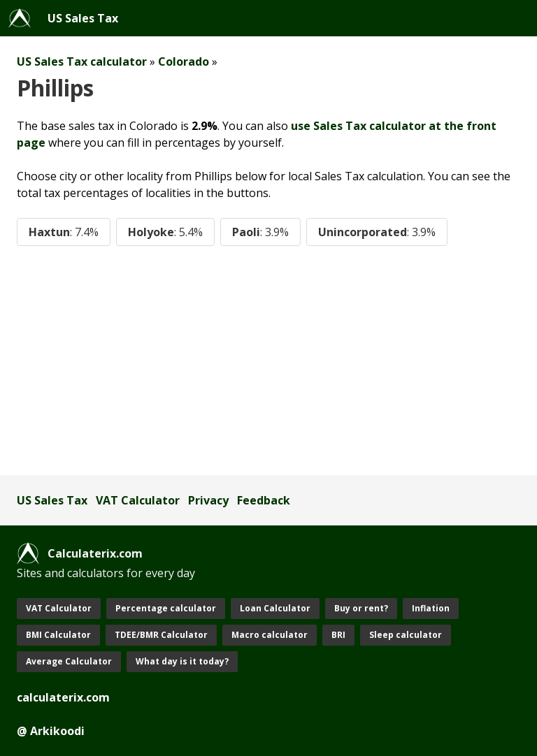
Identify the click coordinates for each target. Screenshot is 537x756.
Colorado (184, 61)
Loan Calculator (275, 608)
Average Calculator (69, 661)
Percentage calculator (166, 608)
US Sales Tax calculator (82, 61)
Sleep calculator (406, 635)
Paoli (260, 232)
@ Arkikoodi (51, 731)
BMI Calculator (58, 635)
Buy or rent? (361, 608)
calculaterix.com (63, 697)
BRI (338, 635)
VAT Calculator (138, 500)
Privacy (208, 500)
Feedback (264, 500)
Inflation (431, 608)
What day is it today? (182, 661)
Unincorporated (377, 232)
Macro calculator (270, 635)
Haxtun (64, 232)
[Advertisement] (268, 361)
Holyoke (165, 232)
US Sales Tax (83, 18)
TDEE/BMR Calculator (161, 635)
